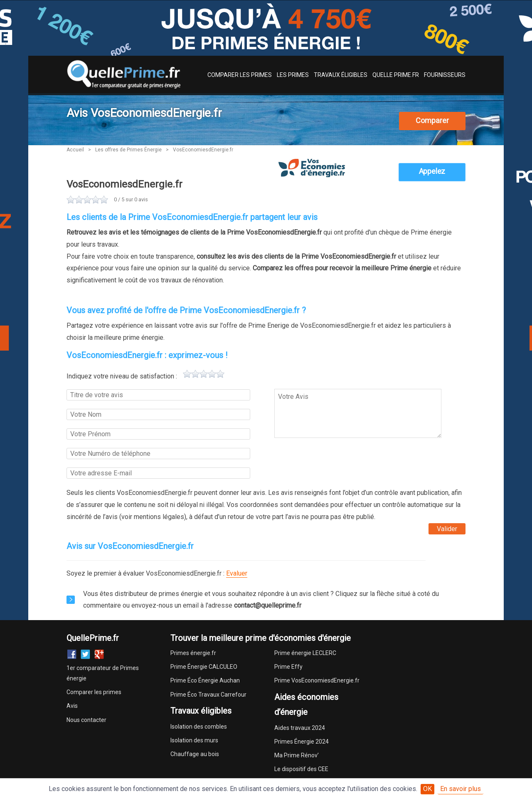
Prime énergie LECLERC (305, 653)
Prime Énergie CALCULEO (204, 667)
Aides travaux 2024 (300, 728)
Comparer (432, 120)
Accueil (75, 150)
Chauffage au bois (195, 754)
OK (427, 789)
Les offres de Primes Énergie (128, 150)
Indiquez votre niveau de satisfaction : (122, 376)
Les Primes (293, 75)
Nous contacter (86, 720)
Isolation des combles (199, 727)
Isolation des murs (194, 740)
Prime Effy (288, 667)
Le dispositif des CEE (301, 769)
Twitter (85, 654)
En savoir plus (461, 789)
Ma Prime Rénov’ (297, 755)
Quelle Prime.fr (396, 75)
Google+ (99, 654)
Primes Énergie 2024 (302, 742)
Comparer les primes (94, 692)
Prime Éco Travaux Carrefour (208, 695)
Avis (72, 706)
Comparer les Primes (240, 75)
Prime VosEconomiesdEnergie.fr (317, 680)
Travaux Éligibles (341, 75)
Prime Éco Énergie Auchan (205, 680)
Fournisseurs (445, 75)
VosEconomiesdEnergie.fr (203, 150)
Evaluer (237, 573)
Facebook (72, 654)
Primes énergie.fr (193, 653)
